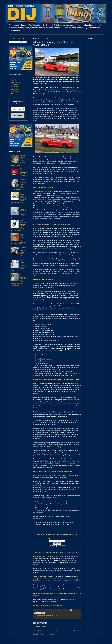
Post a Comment (41, 626)
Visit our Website (16, 82)
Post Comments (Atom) (48, 634)
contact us (70, 593)
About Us (13, 80)
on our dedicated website (71, 552)
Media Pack (14, 94)
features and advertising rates (52, 593)
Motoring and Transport (45, 615)
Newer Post (37, 631)
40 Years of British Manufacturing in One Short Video (23, 172)
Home (57, 631)
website (36, 595)
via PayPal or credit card (66, 560)
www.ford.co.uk (38, 518)
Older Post (77, 631)
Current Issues (15, 85)
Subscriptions (15, 91)
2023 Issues (14, 87)
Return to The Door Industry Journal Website (48, 605)
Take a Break (55, 615)
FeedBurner (61, 546)
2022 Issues (14, 89)
